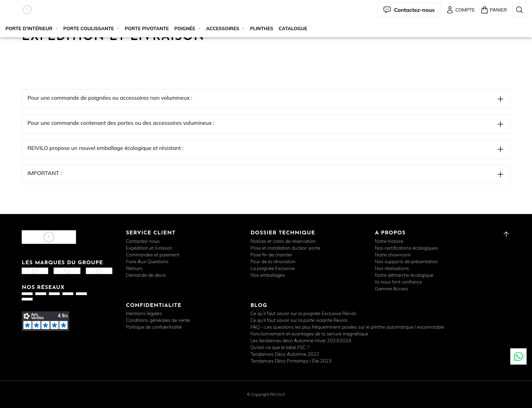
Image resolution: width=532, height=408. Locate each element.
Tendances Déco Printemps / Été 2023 (291, 361)
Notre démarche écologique (404, 275)
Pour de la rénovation (273, 261)
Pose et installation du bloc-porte (285, 248)
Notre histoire (389, 241)
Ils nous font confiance (398, 282)
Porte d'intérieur (32, 28)
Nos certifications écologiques (406, 248)
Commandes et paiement (153, 255)
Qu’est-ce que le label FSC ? (280, 347)
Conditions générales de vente (158, 320)
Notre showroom (393, 255)
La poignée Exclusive (273, 268)
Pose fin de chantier (271, 255)
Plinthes (262, 28)
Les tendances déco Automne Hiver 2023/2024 (301, 341)
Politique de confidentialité (154, 327)
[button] (27, 10)
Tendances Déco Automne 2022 (285, 354)
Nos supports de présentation (406, 261)
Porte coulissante (91, 28)
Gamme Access (392, 289)
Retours (134, 268)
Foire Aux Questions (147, 261)
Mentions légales (144, 313)
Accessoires (225, 28)
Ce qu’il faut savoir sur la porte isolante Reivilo (299, 320)
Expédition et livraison (149, 248)
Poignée (188, 28)
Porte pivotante (147, 28)
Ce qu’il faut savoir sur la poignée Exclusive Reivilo (303, 313)
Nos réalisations (392, 268)
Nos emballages (268, 275)
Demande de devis (146, 275)
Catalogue (293, 28)
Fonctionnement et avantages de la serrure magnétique (309, 334)
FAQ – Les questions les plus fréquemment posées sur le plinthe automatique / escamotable (347, 327)
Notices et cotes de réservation (283, 241)
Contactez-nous (143, 241)
